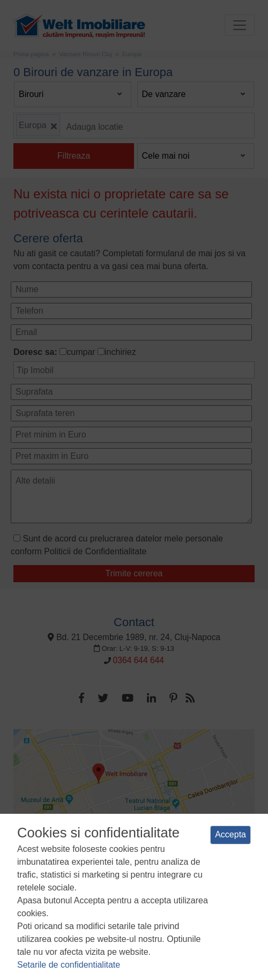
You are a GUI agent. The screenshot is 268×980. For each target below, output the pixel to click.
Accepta (230, 834)
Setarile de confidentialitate (69, 965)
